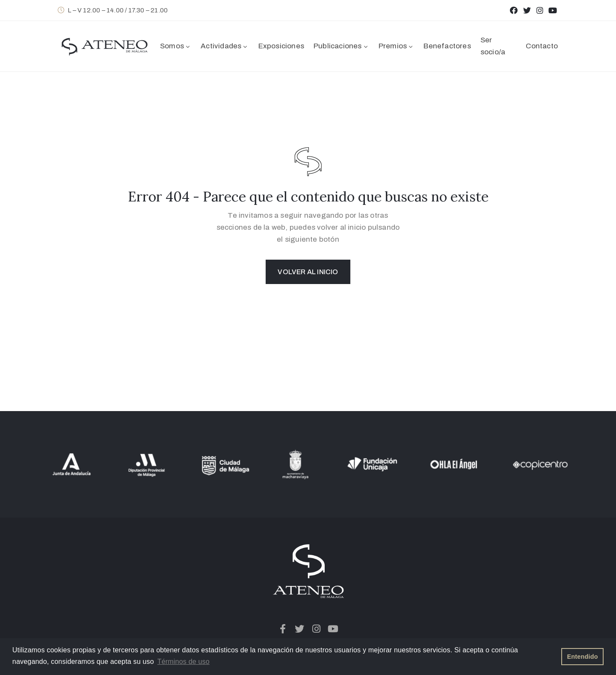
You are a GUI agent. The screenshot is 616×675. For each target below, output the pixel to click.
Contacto (542, 46)
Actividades (225, 46)
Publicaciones (341, 46)
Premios (397, 46)
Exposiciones (281, 46)
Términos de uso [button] (184, 662)
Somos (176, 46)
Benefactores (447, 46)
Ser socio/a (493, 46)
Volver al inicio (308, 272)
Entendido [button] (583, 657)
